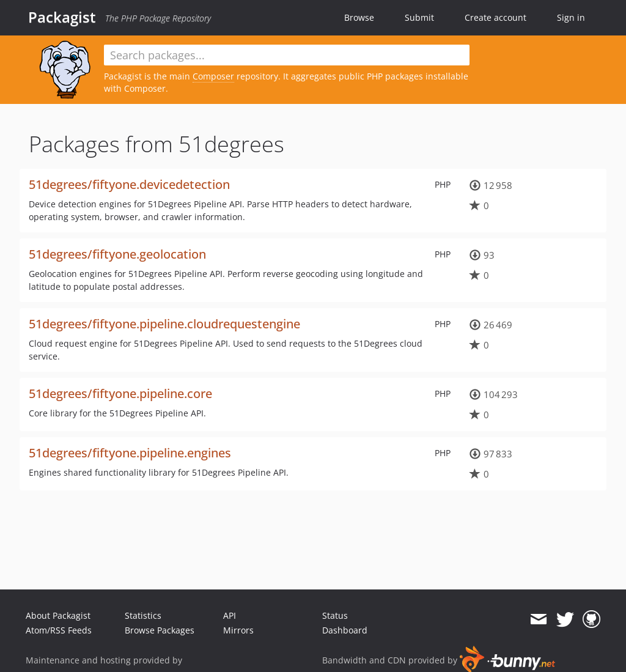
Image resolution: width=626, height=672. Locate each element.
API (230, 615)
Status (335, 615)
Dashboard (345, 630)
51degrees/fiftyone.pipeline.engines (130, 453)
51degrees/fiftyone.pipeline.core (120, 393)
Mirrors (238, 630)
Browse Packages (160, 630)
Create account (495, 17)
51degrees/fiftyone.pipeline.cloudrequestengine (164, 324)
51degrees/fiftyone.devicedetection (129, 184)
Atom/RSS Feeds (59, 630)
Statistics (143, 615)
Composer (213, 76)
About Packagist (58, 615)
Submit (419, 17)
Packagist (62, 17)
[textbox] (287, 55)
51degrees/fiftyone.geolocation (117, 254)
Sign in (571, 17)
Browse (359, 17)
